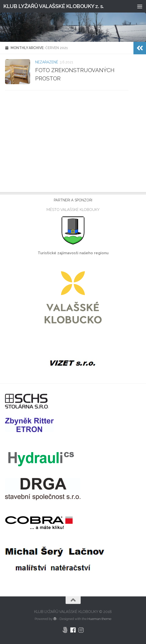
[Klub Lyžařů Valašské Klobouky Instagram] (81, 630)
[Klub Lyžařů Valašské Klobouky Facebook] (73, 630)
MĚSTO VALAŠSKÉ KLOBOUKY (73, 210)
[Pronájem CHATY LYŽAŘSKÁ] (65, 630)
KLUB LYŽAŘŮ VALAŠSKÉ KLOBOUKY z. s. (54, 6)
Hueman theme (99, 619)
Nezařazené (47, 62)
